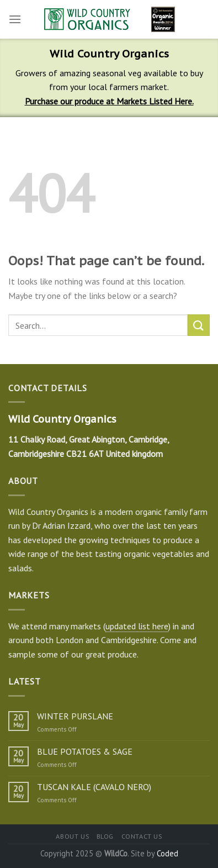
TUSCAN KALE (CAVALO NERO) (94, 787)
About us (72, 836)
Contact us (142, 836)
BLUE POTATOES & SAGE (85, 752)
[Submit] (199, 325)
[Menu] (15, 19)
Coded (168, 853)
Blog (105, 836)
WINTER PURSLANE (75, 716)
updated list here (137, 626)
